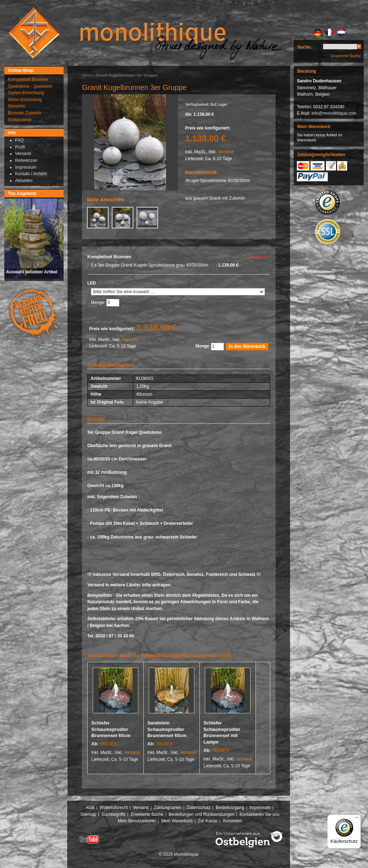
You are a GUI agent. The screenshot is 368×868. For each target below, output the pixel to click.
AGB (90, 808)
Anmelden (233, 821)
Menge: (99, 303)
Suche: (304, 47)
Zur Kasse (208, 821)
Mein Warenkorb (177, 821)
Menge (202, 346)
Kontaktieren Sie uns (260, 814)
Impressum (260, 808)
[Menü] (356, 819)
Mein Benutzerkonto (137, 821)
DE (318, 32)
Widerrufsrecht (114, 808)
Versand (226, 152)
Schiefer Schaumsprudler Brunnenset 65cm (111, 729)
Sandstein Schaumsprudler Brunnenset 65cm (167, 729)
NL (341, 32)
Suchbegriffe (113, 814)
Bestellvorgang (230, 808)
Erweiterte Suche (346, 56)
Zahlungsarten (168, 808)
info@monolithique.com (334, 113)
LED (92, 283)
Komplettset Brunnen (111, 257)
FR (329, 32)
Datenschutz (199, 808)
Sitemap (88, 814)
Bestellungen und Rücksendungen (201, 814)
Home (87, 75)
